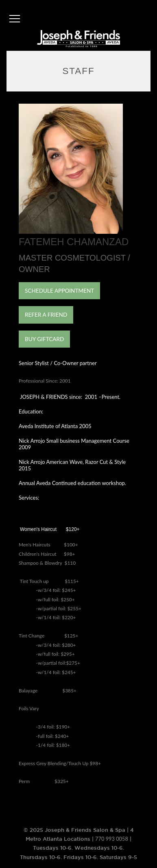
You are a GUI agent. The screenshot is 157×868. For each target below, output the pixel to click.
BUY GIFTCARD (44, 339)
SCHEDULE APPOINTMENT (59, 291)
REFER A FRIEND (46, 315)
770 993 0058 (112, 839)
